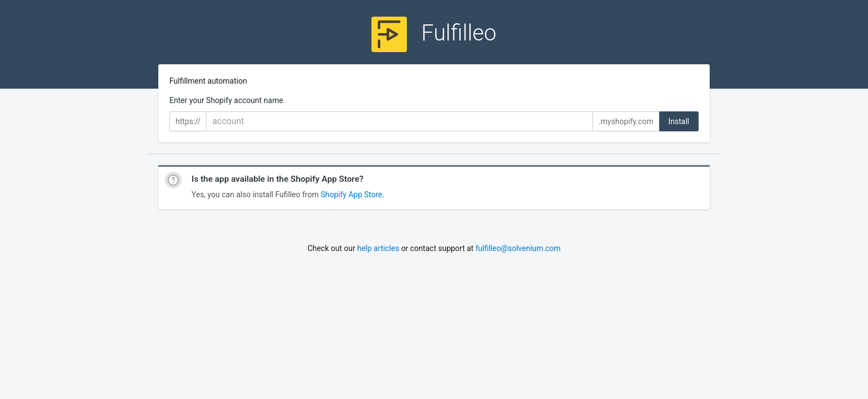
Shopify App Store (351, 195)
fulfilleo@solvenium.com (518, 248)
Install (679, 121)
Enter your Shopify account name (226, 100)
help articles (378, 248)
